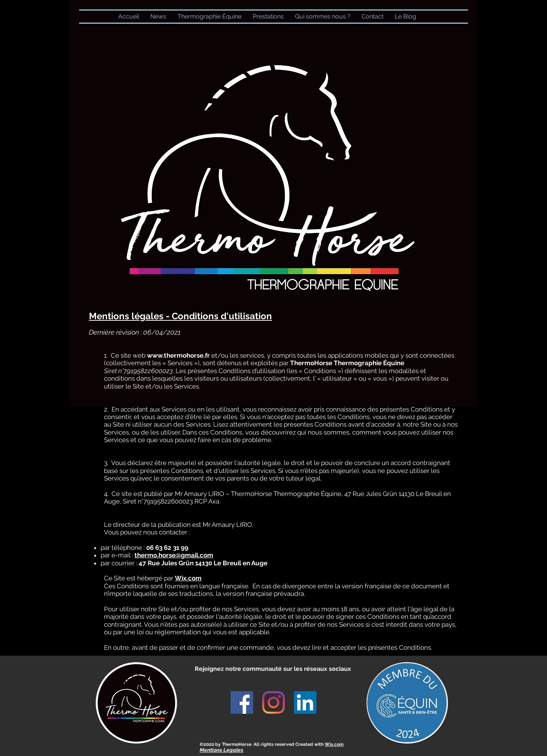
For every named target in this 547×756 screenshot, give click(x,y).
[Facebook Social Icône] (242, 702)
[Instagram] (273, 702)
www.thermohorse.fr (178, 355)
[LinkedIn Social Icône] (305, 702)
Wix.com (334, 744)
